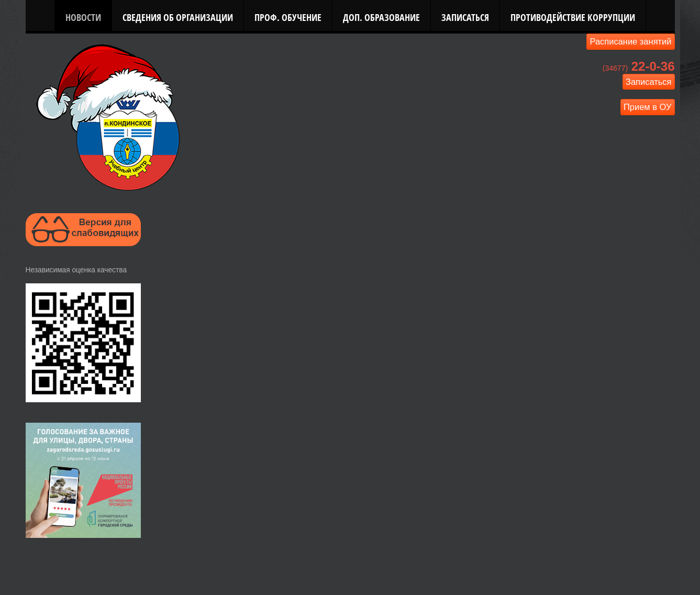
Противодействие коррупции (573, 17)
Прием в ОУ (648, 107)
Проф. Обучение (288, 17)
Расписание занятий (630, 41)
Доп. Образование (381, 17)
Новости (83, 17)
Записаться (465, 17)
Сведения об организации (178, 17)
